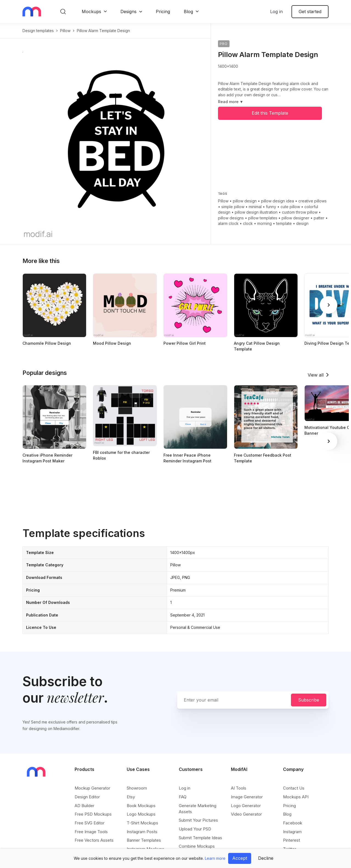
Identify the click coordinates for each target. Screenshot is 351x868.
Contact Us (294, 788)
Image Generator (247, 797)
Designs (128, 12)
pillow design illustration (256, 212)
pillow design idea (278, 201)
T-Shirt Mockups (142, 823)
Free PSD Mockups (93, 814)
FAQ (183, 797)
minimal (255, 207)
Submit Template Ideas (200, 838)
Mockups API (296, 797)
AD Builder (84, 806)
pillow (65, 31)
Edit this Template (270, 113)
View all (316, 375)
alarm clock (228, 223)
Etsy (131, 797)
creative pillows (312, 201)
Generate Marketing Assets (198, 809)
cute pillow (290, 207)
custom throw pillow (300, 212)
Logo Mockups (141, 814)
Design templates (38, 31)
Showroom (137, 788)
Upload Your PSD (195, 829)
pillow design (245, 201)
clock (248, 223)
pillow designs (231, 218)
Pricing (163, 12)
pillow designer (295, 218)
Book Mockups (141, 806)
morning (264, 223)
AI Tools (239, 788)
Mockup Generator (92, 788)
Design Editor (87, 797)
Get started (310, 12)
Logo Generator (246, 806)
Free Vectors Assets (94, 840)
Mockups (91, 12)
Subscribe (309, 700)
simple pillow (233, 207)
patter (319, 218)
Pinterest (291, 840)
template (284, 223)
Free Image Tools (91, 832)
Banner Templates (144, 840)
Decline (266, 858)
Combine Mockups (197, 846)
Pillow (223, 201)
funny (271, 207)
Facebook (293, 823)
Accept (240, 858)
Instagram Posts (142, 832)
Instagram (292, 832)
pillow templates (263, 218)
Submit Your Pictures (198, 820)
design (302, 223)
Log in (276, 12)
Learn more (215, 858)
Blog (188, 12)
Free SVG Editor (90, 823)
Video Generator (246, 814)
